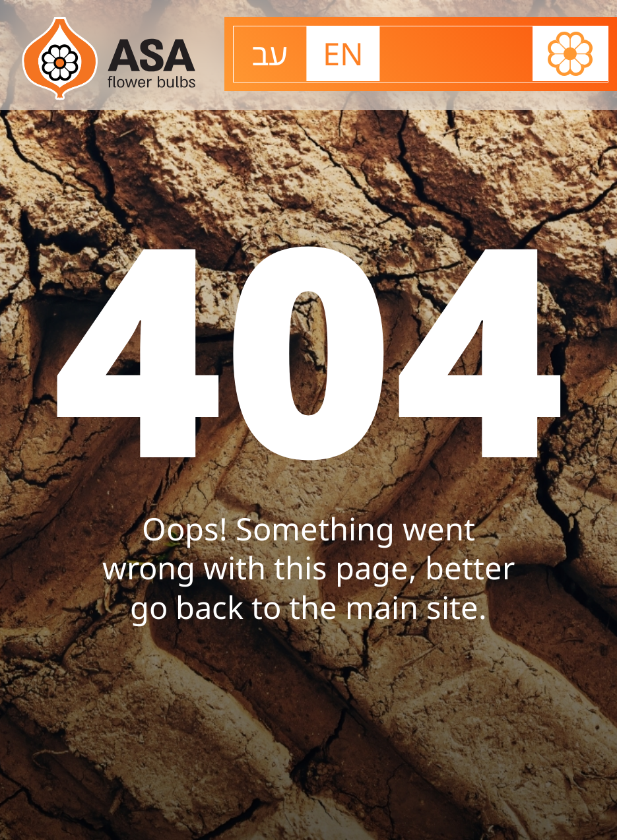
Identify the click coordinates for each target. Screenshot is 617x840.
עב (270, 53)
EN (343, 53)
